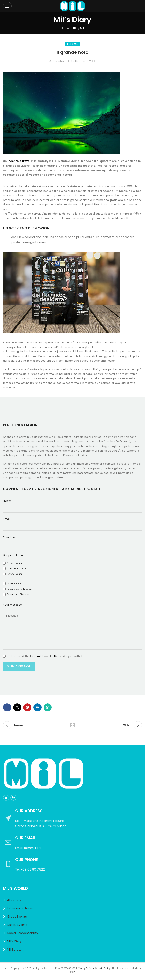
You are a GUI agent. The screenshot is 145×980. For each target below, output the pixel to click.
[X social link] (17, 707)
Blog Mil (79, 28)
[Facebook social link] (7, 707)
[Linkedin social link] (37, 707)
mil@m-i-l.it (32, 848)
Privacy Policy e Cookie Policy (94, 968)
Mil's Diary (14, 941)
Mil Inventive (57, 61)
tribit (72, 972)
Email (7, 519)
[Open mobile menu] (7, 6)
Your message (12, 605)
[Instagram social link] (6, 798)
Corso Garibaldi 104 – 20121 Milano (41, 826)
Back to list (72, 725)
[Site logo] (72, 6)
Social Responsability (23, 933)
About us (14, 900)
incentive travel (19, 161)
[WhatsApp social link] (48, 707)
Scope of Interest (15, 555)
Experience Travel (20, 908)
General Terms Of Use (45, 656)
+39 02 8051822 (33, 869)
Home (65, 28)
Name (7, 501)
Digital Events (17, 925)
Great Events (17, 917)
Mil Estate (14, 949)
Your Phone (11, 537)
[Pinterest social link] (27, 707)
